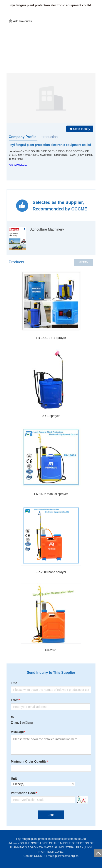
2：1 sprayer (51, 416)
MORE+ (83, 262)
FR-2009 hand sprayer (51, 572)
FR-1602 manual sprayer (51, 494)
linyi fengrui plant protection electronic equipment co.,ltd (50, 145)
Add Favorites (20, 21)
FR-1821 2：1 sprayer (51, 338)
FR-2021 (51, 650)
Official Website (18, 165)
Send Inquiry (80, 129)
